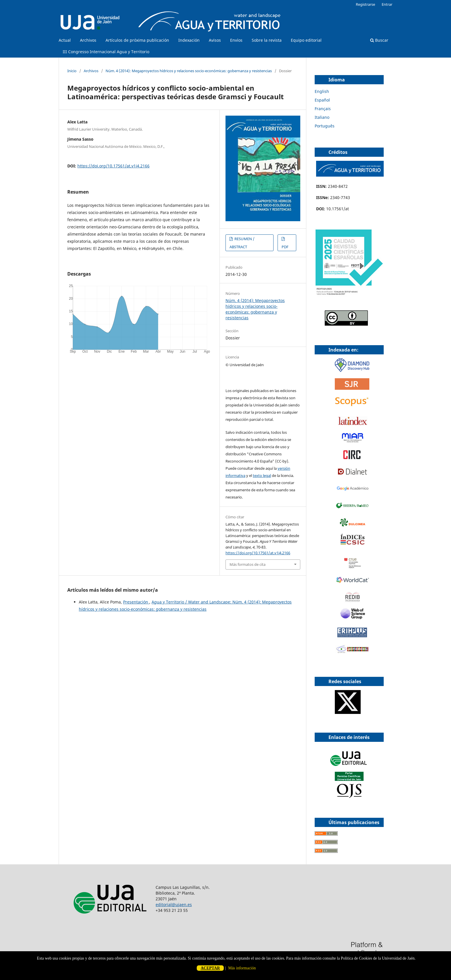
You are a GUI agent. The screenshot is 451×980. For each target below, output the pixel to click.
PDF (285, 247)
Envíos (236, 40)
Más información (242, 968)
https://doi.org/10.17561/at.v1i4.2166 (113, 166)
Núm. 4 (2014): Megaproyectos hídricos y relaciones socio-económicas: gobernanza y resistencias (189, 71)
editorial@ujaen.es (174, 904)
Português (325, 126)
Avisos (215, 40)
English (322, 91)
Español (322, 100)
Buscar (379, 40)
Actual (65, 40)
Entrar (387, 4)
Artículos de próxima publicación (137, 40)
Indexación (189, 40)
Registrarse (365, 4)
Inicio (72, 71)
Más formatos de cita (248, 564)
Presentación (136, 602)
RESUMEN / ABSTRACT (242, 243)
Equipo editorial (306, 40)
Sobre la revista (267, 40)
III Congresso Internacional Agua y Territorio (106, 52)
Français (323, 109)
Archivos (88, 40)
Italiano (322, 117)
